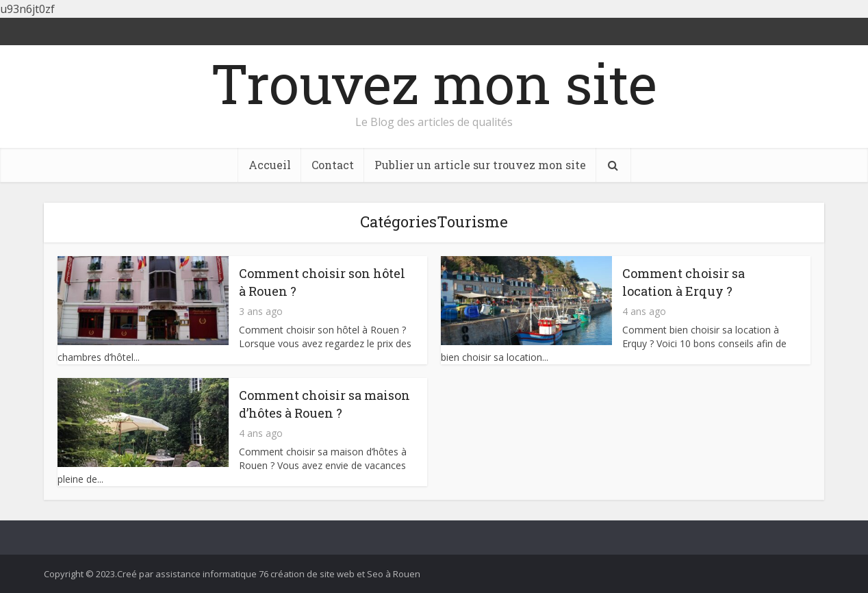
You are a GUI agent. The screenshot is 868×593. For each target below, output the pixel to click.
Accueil (270, 165)
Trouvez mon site (434, 83)
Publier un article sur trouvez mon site (480, 165)
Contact (333, 165)
